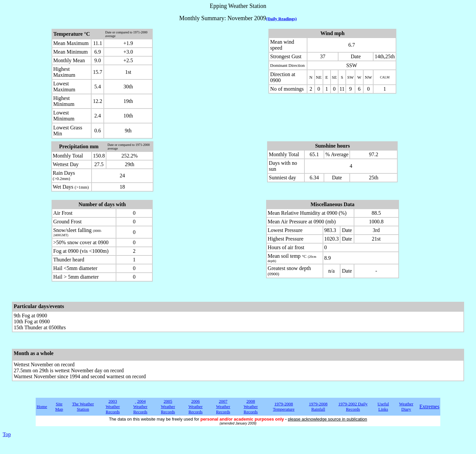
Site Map (59, 407)
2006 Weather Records (196, 407)
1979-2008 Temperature (284, 407)
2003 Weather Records (113, 407)
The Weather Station (83, 407)
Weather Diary (406, 407)
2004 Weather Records (140, 407)
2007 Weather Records (223, 407)
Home (42, 407)
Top (7, 434)
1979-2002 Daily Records (353, 407)
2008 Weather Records (251, 407)
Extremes (429, 407)
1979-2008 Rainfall (318, 407)
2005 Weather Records (168, 407)
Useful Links (383, 407)
